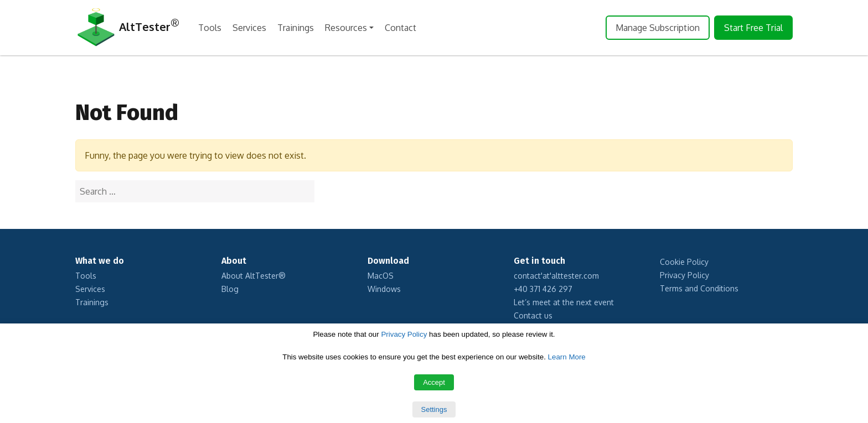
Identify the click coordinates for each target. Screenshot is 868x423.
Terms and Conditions (699, 288)
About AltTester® (254, 276)
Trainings (296, 28)
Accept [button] (434, 382)
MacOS (381, 276)
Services (249, 28)
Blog (230, 289)
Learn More (567, 357)
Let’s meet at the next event (564, 302)
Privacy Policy (684, 275)
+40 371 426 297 (543, 289)
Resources (346, 28)
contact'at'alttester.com (556, 276)
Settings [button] (434, 409)
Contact (401, 28)
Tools (210, 28)
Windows (384, 289)
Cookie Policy (684, 262)
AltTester (127, 28)
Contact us (533, 315)
